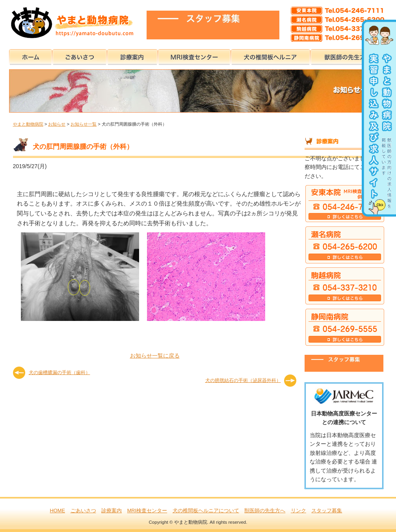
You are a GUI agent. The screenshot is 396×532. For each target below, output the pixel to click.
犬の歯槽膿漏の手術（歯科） (59, 373)
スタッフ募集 (327, 511)
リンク (298, 511)
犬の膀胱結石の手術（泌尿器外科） (243, 380)
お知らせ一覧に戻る (155, 356)
